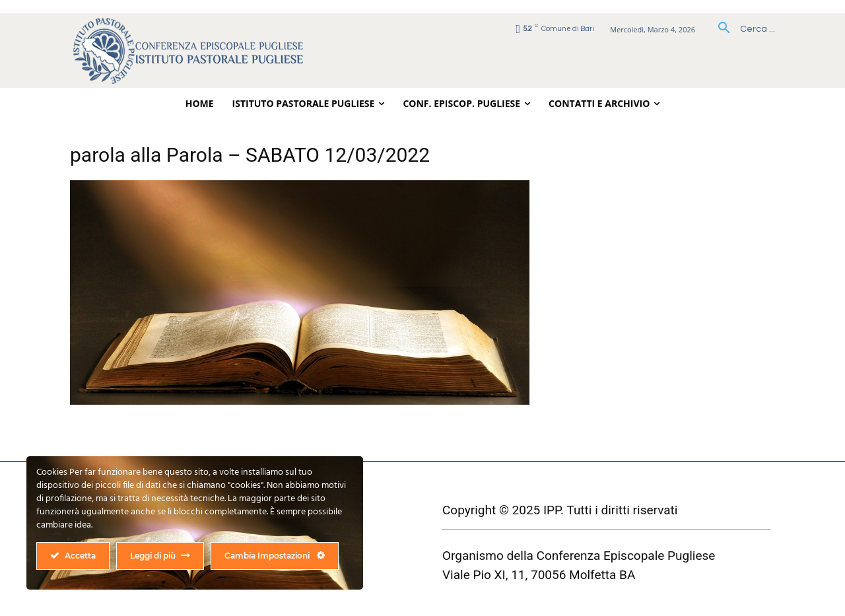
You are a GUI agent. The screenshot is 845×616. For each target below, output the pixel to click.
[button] (742, 29)
